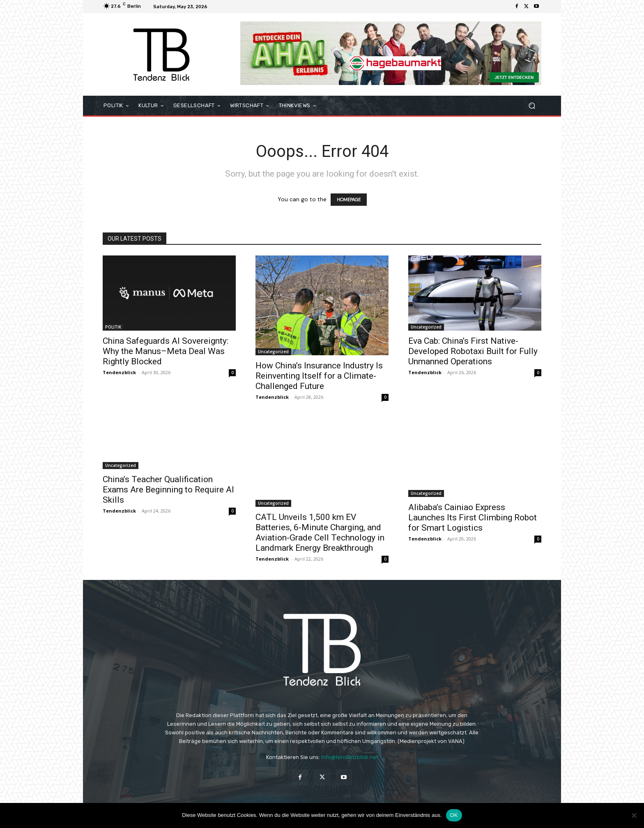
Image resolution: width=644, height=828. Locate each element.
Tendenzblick (119, 372)
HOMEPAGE (349, 200)
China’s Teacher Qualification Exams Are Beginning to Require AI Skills (168, 490)
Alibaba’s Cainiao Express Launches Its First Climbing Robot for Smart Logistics (473, 517)
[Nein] (634, 815)
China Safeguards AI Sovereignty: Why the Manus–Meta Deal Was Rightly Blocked (166, 351)
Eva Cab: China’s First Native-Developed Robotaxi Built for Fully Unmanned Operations (473, 351)
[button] (532, 106)
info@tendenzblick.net (350, 757)
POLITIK (113, 327)
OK (454, 815)
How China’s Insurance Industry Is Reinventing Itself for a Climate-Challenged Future (319, 376)
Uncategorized (273, 352)
